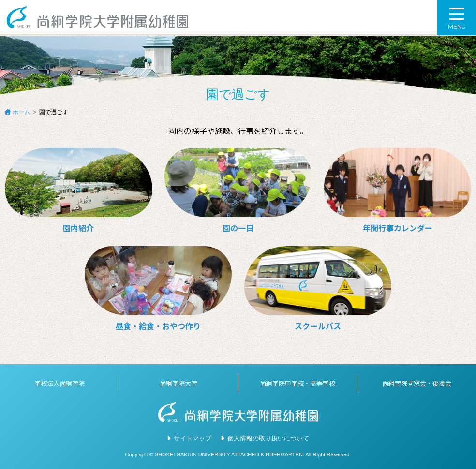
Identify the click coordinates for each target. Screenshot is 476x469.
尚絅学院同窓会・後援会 (417, 383)
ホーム (21, 112)
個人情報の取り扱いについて (268, 438)
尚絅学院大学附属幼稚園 (99, 18)
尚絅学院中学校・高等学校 (297, 383)
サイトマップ (193, 438)
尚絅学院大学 (178, 383)
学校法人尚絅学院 (59, 383)
